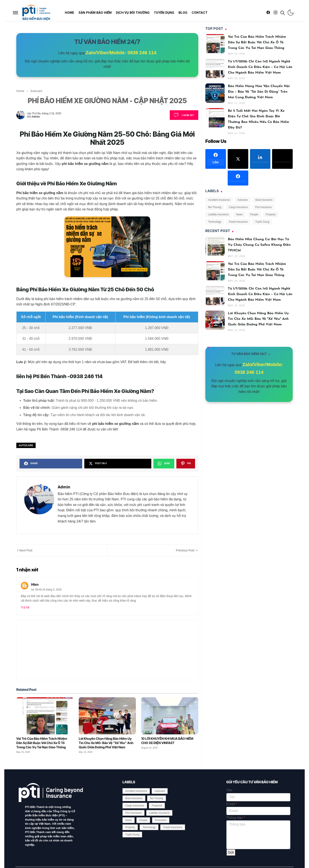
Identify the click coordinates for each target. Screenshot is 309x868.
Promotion (161, 820)
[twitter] (282, 159)
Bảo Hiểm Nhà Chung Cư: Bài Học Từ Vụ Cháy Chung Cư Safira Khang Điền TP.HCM (259, 245)
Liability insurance (218, 214)
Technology (215, 222)
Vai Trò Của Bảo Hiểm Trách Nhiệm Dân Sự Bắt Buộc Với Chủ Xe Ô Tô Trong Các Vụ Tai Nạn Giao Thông (42, 743)
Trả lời (25, 607)
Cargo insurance (238, 207)
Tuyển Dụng (262, 222)
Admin (36, 117)
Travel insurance (238, 222)
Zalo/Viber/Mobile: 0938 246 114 (121, 53)
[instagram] (276, 13)
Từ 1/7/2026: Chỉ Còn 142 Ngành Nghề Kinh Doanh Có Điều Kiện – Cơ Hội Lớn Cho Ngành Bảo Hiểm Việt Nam (260, 67)
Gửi (231, 852)
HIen (35, 585)
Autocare (26, 445)
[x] (238, 159)
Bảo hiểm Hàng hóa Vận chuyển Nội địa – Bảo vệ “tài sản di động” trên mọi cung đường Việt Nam (259, 92)
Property (271, 214)
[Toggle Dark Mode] (291, 13)
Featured (157, 806)
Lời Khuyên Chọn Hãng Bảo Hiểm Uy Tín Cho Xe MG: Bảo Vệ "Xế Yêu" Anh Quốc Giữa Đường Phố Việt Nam (106, 743)
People (254, 214)
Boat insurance (264, 200)
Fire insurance (264, 207)
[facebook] (268, 13)
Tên (229, 790)
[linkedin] (260, 159)
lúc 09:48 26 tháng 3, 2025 (46, 590)
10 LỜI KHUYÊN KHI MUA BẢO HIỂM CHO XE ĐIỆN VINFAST (167, 741)
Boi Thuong (215, 207)
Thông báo (236, 818)
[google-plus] (216, 178)
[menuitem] (70, 13)
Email (232, 804)
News (239, 214)
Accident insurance (219, 200)
